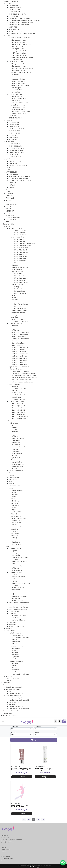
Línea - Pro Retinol (21, 259)
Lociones (14, 328)
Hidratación (15, 559)
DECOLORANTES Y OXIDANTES (19, 176)
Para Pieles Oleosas (21, 304)
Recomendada (10, 704)
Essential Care (16, 523)
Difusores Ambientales (16, 626)
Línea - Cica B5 (19, 239)
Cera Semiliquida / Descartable (19, 700)
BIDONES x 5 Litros (15, 31)
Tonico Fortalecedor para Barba (22, 68)
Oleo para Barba (17, 77)
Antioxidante (16, 443)
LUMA (8, 159)
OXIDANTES (13, 27)
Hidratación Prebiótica (19, 395)
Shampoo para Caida (18, 42)
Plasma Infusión (17, 490)
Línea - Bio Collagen (21, 256)
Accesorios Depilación (13, 689)
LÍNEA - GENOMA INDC (17, 153)
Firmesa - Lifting (17, 285)
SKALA (8, 170)
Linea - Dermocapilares (19, 419)
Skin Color (15, 503)
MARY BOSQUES (11, 172)
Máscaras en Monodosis (20, 267)
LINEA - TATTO (14, 116)
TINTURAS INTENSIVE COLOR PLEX (21, 23)
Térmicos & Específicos (19, 336)
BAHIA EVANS (10, 142)
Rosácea (14, 298)
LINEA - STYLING (14, 12)
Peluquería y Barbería (10, 1)
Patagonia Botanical (15, 369)
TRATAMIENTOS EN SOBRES (18, 179)
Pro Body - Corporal (15, 324)
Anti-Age (14, 427)
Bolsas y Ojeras (20, 291)
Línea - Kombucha (20, 261)
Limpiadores (13, 479)
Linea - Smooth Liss (18, 414)
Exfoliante (15, 436)
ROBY (8, 222)
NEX (7, 189)
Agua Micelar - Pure (18, 105)
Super (13, 510)
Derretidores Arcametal (14, 687)
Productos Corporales (16, 572)
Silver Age (15, 499)
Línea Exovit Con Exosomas (18, 609)
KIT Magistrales (17, 60)
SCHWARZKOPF (11, 220)
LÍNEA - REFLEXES (15, 144)
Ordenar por (38, 726)
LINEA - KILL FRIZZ (15, 133)
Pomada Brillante (17, 90)
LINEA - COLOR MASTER (17, 129)
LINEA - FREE (13, 135)
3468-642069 (6, 837)
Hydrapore (15, 540)
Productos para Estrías (19, 356)
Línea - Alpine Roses (21, 254)
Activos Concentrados (16, 471)
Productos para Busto (19, 362)
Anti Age (14, 391)
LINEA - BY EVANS (15, 157)
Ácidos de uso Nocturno (19, 302)
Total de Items (14, 726)
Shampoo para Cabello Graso (21, 44)
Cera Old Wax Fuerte (18, 83)
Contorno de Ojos (20, 308)
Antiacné (14, 639)
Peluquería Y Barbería (7, 858)
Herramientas (8, 713)
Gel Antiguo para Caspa (19, 53)
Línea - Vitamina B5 (21, 252)
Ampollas (15, 317)
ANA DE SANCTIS (12, 204)
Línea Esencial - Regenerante (18, 605)
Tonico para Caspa (18, 47)
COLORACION (13, 137)
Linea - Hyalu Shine (18, 408)
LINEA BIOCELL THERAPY (17, 14)
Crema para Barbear (18, 79)
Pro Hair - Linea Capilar (17, 401)
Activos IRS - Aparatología (20, 332)
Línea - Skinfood (14, 384)
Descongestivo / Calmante (20, 447)
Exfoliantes (15, 330)
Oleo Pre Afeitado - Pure (20, 103)
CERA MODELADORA (16, 161)
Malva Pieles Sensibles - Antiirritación (24, 378)
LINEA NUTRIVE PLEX (16, 8)
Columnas (37, 732)
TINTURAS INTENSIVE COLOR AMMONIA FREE (24, 21)
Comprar (22, 777)
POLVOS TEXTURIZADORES (18, 166)
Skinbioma (15, 501)
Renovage (15, 494)
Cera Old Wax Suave (18, 81)
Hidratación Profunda (19, 388)
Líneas (11, 488)
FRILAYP (8, 207)
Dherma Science (17, 520)
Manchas (15, 300)
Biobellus (9, 629)
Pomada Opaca (16, 88)
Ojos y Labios (16, 458)
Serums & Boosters (18, 570)
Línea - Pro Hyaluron (21, 278)
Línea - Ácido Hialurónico (23, 246)
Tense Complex (17, 512)
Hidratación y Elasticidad (20, 321)
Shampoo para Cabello (19, 64)
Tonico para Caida (18, 49)
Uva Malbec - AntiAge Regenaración (23, 373)
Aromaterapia (16, 592)
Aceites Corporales (18, 588)
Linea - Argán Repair (18, 406)
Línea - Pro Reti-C (17, 345)
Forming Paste (16, 92)
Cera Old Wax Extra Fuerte (20, 85)
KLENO (8, 192)
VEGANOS (12, 187)
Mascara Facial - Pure (19, 114)
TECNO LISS (10, 198)
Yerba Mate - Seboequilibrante (22, 380)
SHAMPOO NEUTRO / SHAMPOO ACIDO (22, 34)
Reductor (14, 668)
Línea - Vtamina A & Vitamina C (25, 243)
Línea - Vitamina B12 (21, 250)
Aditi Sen (9, 676)
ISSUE (8, 202)
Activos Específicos (18, 237)
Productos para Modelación (21, 349)
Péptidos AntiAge (17, 272)
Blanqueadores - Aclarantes (21, 557)
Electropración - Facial (19, 616)
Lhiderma (9, 421)
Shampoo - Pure (17, 96)
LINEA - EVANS (14, 155)
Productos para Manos (19, 365)
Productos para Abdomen (20, 358)
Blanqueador (16, 440)
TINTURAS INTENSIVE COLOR (19, 25)
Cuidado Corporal (14, 460)
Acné (13, 295)
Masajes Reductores (18, 577)
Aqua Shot (15, 529)
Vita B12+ (15, 514)
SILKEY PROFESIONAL (13, 217)
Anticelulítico (16, 665)
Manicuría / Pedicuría (10, 715)
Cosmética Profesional (13, 696)
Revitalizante (16, 386)
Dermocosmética (8, 224)
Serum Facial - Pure (18, 109)
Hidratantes (16, 430)
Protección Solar (17, 269)
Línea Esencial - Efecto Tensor (19, 603)
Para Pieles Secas (20, 306)
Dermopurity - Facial (16, 228)
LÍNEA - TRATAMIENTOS (17, 148)
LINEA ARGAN (13, 5)
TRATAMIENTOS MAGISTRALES (19, 38)
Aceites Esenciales (18, 600)
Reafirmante (19, 289)
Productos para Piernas (19, 360)
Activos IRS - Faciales (18, 319)
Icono (8, 546)
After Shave (15, 75)
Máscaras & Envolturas (19, 562)
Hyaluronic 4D (16, 527)
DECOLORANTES (14, 29)
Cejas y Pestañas (20, 293)
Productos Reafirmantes (20, 354)
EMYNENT (9, 196)
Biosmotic (15, 531)
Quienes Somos (5, 850)
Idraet (8, 226)
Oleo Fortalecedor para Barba (21, 72)
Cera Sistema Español (16, 694)
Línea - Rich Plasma (21, 282)
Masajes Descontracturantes (21, 583)
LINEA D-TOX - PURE (16, 94)
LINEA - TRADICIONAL (16, 62)
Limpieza (15, 326)
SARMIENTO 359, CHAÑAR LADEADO (12, 839)
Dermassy (9, 681)
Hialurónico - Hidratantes (20, 339)
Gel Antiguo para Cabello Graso (22, 57)
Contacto (3, 851)
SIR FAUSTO (10, 36)
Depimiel (9, 691)
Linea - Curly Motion (18, 412)
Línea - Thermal (20, 233)
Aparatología (13, 613)
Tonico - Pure (16, 101)
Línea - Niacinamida (21, 248)
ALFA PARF (9, 200)
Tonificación (16, 555)
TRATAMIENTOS (14, 131)
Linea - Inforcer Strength (20, 417)
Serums (11, 475)
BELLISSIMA (10, 215)
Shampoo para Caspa (19, 40)
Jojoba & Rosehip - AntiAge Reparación (24, 375)
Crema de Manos (17, 466)
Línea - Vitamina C (21, 241)
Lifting (17, 287)
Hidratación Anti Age (18, 399)
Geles (13, 594)
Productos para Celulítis (20, 347)
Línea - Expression (21, 280)
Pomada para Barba (18, 70)
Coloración (4, 860)
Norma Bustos (11, 631)
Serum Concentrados (18, 313)
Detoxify (14, 538)
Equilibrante (16, 445)
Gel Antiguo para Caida (19, 55)
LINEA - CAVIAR (14, 124)
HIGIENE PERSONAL (15, 118)
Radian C (14, 492)
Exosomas (12, 484)
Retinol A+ (15, 497)
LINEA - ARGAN (14, 122)
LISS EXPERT (10, 211)
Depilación (7, 685)
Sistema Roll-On (14, 702)
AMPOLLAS (12, 183)
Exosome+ (15, 525)
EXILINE (8, 3)
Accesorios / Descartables (11, 711)
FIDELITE (9, 120)
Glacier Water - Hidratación (21, 371)
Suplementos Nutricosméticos (19, 367)
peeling (14, 468)
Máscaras (15, 265)
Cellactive (15, 536)
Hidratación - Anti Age (19, 230)
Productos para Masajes (20, 334)
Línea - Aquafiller (20, 235)
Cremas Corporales (18, 464)
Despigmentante (17, 635)
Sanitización (16, 590)
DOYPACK (12, 185)
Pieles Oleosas (16, 397)
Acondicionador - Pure (19, 98)
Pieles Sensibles (17, 393)
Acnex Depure (16, 516)
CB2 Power (15, 533)
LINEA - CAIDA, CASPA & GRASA (19, 18)
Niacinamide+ (16, 544)
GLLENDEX (9, 194)
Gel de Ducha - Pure (18, 107)
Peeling (14, 315)
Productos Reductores (19, 352)
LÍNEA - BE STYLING (15, 146)
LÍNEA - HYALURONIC (16, 150)
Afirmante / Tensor (18, 438)
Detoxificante (16, 451)
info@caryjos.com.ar (8, 841)
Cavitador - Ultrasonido (19, 620)
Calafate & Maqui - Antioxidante (22, 382)
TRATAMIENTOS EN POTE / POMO (20, 181)
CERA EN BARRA (14, 163)
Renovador (15, 434)
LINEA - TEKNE (14, 16)
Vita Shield (15, 505)
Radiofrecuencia (17, 618)
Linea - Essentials (17, 404)
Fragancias (12, 624)
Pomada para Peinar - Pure (21, 111)
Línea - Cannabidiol (21, 263)
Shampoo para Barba (19, 66)
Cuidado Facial (13, 423)
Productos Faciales (15, 549)
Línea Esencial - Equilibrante (18, 607)
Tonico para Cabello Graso (20, 51)
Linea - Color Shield (18, 410)
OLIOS (11, 168)
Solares (14, 507)
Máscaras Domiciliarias (19, 311)
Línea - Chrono (19, 274)
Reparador (15, 449)
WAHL (8, 213)
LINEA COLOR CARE (15, 10)
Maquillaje (12, 622)
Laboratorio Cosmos (13, 678)
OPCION (9, 209)
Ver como (13, 732)
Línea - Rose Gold (20, 276)
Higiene (14, 551)
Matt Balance (16, 542)
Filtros (34, 740)
